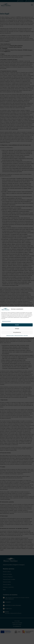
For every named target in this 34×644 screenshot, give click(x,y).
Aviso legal (26, 336)
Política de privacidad (19, 336)
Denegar (17, 329)
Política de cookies (10, 336)
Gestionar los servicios (6, 321)
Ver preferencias (17, 332)
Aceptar (17, 325)
